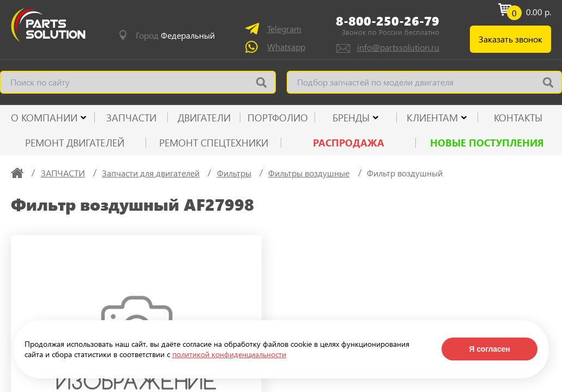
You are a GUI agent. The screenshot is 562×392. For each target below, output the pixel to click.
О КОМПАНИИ (44, 118)
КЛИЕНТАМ (432, 118)
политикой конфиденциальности (229, 354)
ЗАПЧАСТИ (131, 118)
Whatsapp (286, 47)
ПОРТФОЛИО (278, 118)
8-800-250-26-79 (388, 20)
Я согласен (489, 349)
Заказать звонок (510, 39)
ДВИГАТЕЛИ (204, 118)
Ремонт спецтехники (214, 143)
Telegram (284, 29)
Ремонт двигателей (75, 143)
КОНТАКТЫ (518, 118)
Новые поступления (487, 143)
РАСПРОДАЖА (349, 143)
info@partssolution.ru (398, 47)
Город (175, 35)
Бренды (351, 118)
